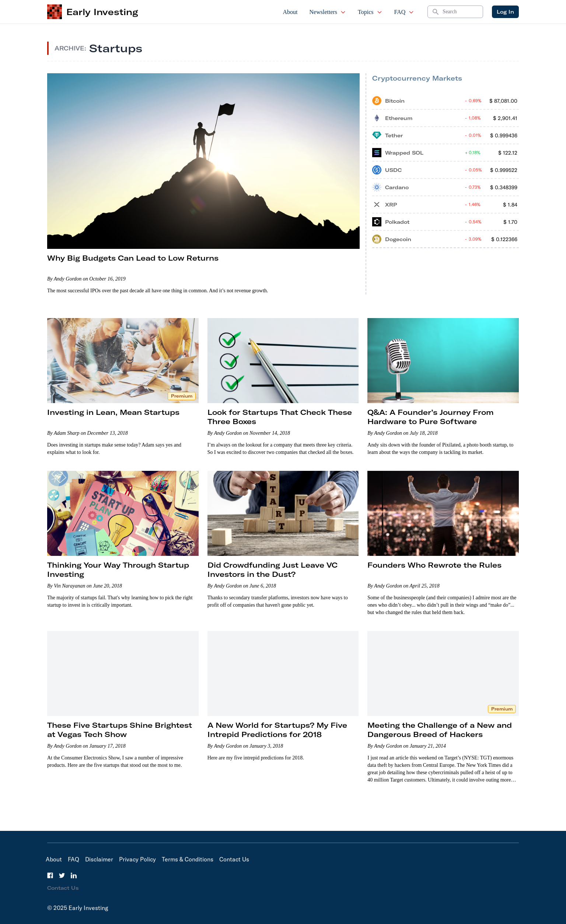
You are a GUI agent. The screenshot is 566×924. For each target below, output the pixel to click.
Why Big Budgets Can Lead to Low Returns (133, 258)
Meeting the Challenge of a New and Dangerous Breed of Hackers (440, 730)
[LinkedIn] (74, 875)
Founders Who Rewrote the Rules (434, 565)
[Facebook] (50, 875)
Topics (370, 12)
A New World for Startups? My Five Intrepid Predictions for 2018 (277, 730)
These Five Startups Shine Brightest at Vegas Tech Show (120, 730)
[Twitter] (62, 875)
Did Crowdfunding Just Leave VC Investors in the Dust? (272, 569)
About (290, 12)
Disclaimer (99, 859)
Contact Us (234, 859)
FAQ (404, 12)
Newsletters (328, 12)
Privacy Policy (137, 859)
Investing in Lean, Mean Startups (113, 412)
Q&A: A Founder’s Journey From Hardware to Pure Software (431, 417)
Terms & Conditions (188, 859)
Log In (505, 12)
